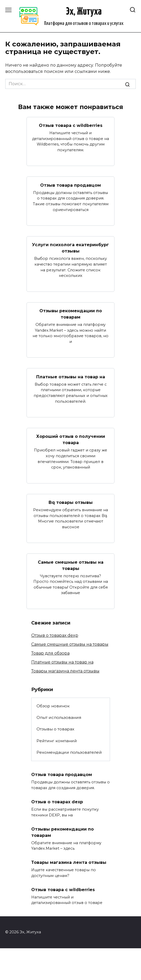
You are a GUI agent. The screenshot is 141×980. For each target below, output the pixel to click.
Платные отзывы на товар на (71, 377)
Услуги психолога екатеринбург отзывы (70, 248)
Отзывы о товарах (55, 729)
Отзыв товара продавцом (70, 185)
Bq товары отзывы (71, 502)
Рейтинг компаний (57, 741)
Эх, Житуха (84, 12)
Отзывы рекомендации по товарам (71, 314)
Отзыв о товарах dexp (55, 635)
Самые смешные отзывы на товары (71, 565)
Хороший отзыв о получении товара (71, 440)
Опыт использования (59, 717)
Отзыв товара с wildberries (71, 125)
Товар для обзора (50, 653)
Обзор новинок (53, 706)
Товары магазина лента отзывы (65, 671)
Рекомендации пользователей (69, 752)
